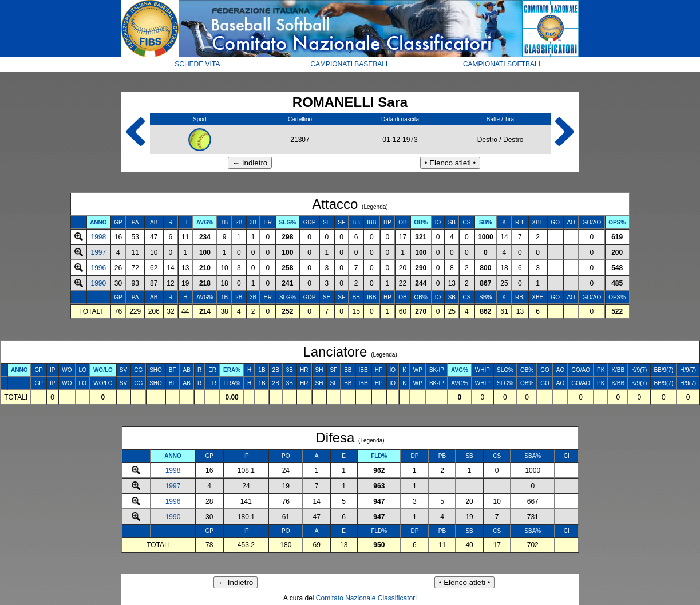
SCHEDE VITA (197, 64)
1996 (99, 268)
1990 (99, 283)
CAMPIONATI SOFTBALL (503, 64)
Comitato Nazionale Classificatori (366, 598)
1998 (99, 237)
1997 (99, 252)
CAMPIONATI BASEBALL (350, 64)
